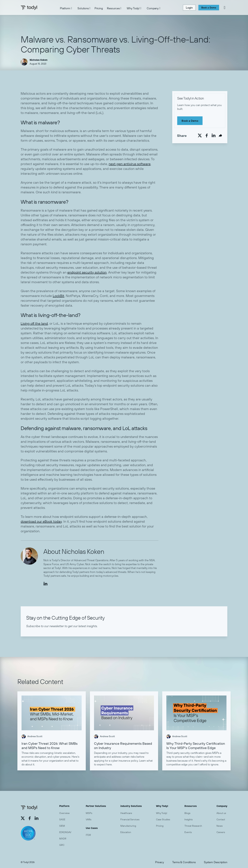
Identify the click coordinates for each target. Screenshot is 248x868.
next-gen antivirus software (130, 164)
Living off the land (34, 323)
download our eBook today (41, 521)
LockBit (58, 296)
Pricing (99, 8)
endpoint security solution (87, 272)
